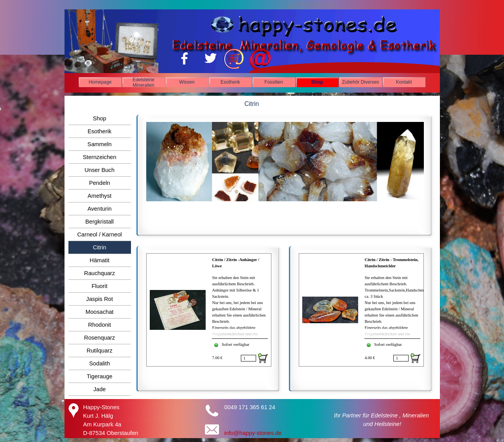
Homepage (100, 82)
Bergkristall (100, 222)
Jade (100, 389)
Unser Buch (100, 170)
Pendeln (100, 183)
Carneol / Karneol (100, 234)
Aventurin (100, 209)
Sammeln (100, 144)
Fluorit (100, 286)
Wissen (187, 82)
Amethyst (100, 196)
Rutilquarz (100, 351)
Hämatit (100, 260)
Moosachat (100, 312)
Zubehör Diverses (361, 82)
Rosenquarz (100, 338)
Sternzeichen (100, 157)
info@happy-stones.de (253, 433)
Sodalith (100, 363)
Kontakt (404, 82)
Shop (317, 82)
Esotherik (230, 82)
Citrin (99, 247)
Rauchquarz (100, 273)
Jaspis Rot (99, 299)
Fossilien (274, 82)
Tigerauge (100, 376)
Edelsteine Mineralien (143, 82)
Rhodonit (100, 325)
